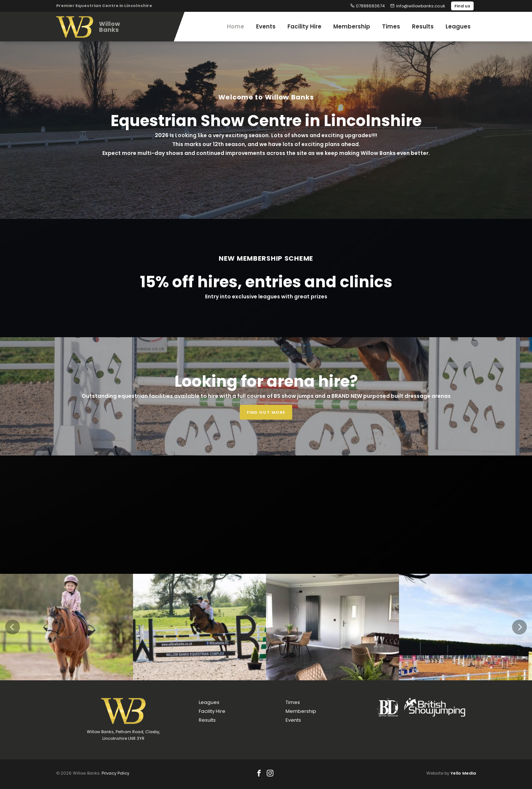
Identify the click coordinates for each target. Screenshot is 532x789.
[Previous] (13, 627)
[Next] (519, 627)
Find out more (266, 412)
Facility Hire (212, 711)
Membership (301, 711)
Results (207, 720)
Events (293, 720)
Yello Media (463, 773)
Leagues (209, 702)
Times (293, 702)
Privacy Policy (115, 773)
